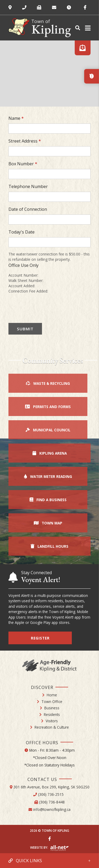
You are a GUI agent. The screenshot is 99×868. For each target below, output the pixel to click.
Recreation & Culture (52, 727)
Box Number (23, 164)
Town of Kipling (40, 28)
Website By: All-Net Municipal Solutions (60, 848)
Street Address (25, 141)
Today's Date (22, 232)
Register (40, 638)
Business (52, 708)
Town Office (52, 702)
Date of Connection (28, 209)
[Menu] (87, 28)
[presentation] (49, 308)
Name (16, 118)
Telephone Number (28, 186)
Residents (52, 714)
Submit (25, 329)
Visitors (52, 721)
